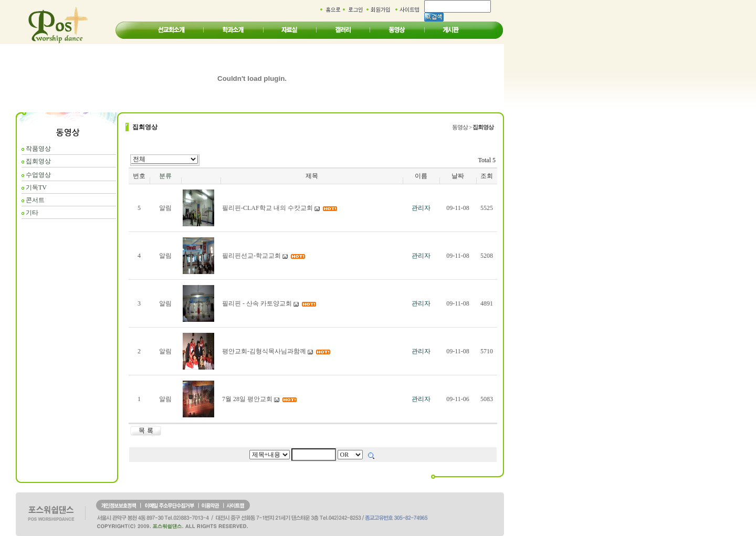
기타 (32, 213)
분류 (165, 176)
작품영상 (38, 149)
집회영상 (38, 161)
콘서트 (35, 200)
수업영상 (38, 175)
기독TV (36, 187)
